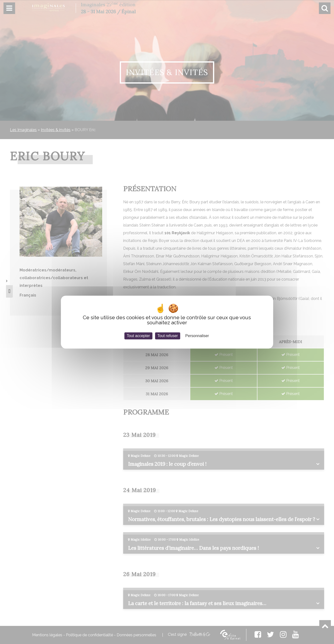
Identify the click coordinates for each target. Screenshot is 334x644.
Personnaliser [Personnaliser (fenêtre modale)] (197, 336)
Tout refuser (168, 336)
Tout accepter (138, 336)
